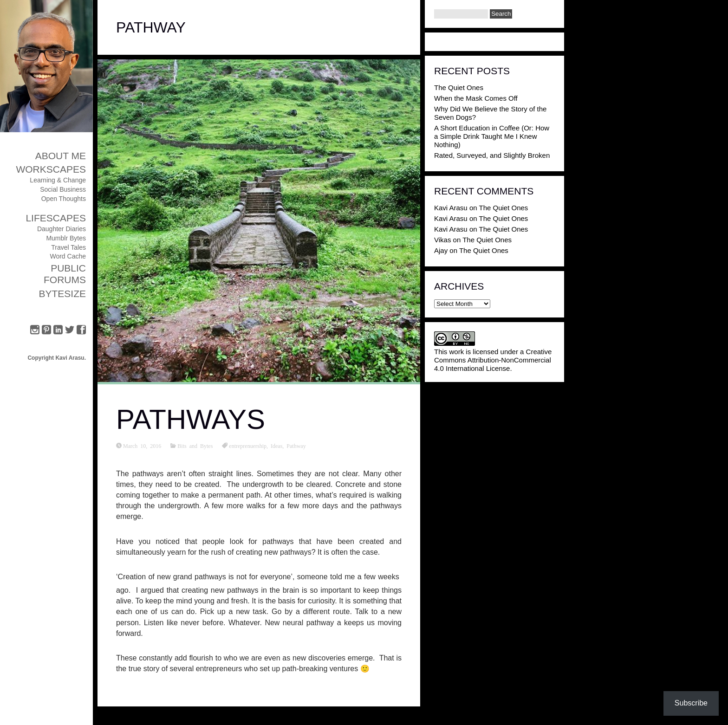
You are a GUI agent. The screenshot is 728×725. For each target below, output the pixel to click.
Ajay (441, 250)
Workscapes (51, 169)
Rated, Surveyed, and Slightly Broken (492, 155)
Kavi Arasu (451, 208)
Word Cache (68, 256)
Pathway (296, 446)
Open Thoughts (64, 199)
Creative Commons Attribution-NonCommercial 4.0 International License (493, 360)
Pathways (191, 419)
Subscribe (691, 703)
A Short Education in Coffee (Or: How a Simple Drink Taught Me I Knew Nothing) (492, 136)
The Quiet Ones (459, 87)
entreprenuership (248, 446)
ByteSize (62, 294)
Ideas (276, 446)
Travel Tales (68, 247)
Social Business (63, 189)
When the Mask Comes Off (476, 98)
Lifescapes (56, 218)
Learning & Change (58, 180)
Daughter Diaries (62, 229)
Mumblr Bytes (66, 238)
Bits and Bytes (195, 446)
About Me (61, 156)
